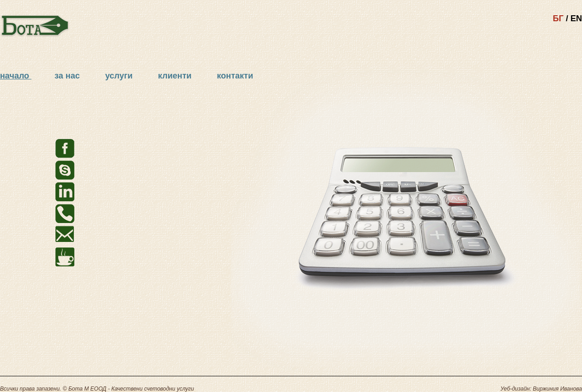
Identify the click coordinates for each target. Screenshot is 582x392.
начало (15, 76)
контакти (235, 76)
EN (576, 18)
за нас (68, 76)
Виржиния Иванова (558, 389)
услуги (120, 76)
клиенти (176, 76)
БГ (558, 18)
